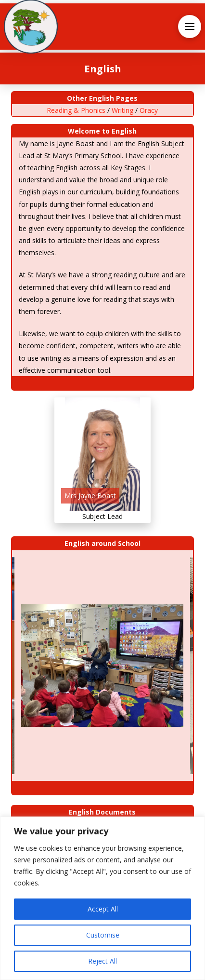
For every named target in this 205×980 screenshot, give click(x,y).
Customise (103, 935)
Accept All (103, 909)
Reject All (102, 961)
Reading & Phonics (76, 110)
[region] (102, 898)
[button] (190, 27)
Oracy (149, 110)
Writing (122, 110)
